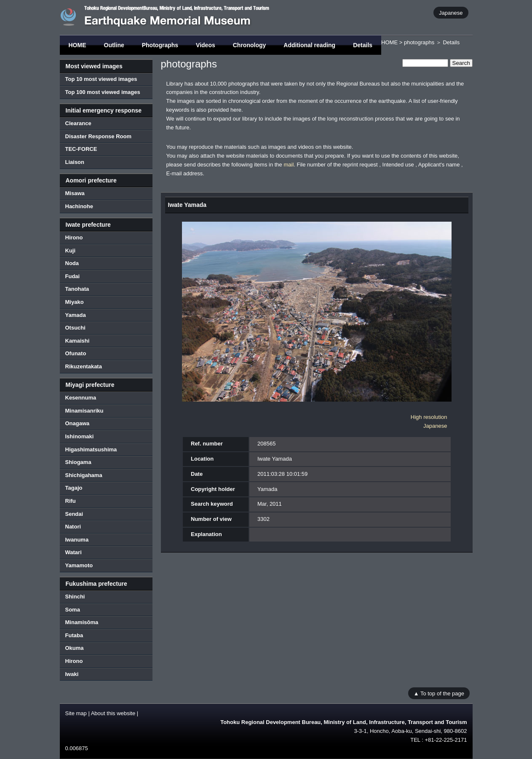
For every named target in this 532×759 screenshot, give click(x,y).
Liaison (75, 162)
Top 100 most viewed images (103, 92)
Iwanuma (77, 540)
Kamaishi (78, 341)
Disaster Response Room (99, 136)
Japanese (451, 12)
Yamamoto (79, 565)
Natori (73, 527)
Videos (206, 45)
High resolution (429, 417)
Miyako (75, 302)
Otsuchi (75, 328)
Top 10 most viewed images (101, 79)
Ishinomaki (80, 436)
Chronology (250, 45)
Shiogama (78, 462)
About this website (113, 713)
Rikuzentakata (84, 366)
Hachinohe (79, 206)
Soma (73, 610)
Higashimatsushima (91, 449)
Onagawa (78, 423)
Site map (76, 713)
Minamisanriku (84, 411)
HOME (78, 45)
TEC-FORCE (81, 149)
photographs (419, 42)
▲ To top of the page (439, 693)
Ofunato (76, 353)
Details (363, 45)
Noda (72, 263)
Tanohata (77, 289)
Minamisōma (82, 622)
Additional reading (309, 45)
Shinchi (75, 597)
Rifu (71, 501)
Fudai (73, 276)
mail (289, 165)
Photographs (160, 45)
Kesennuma (81, 398)
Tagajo (74, 488)
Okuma (75, 648)
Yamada (76, 315)
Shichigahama (84, 475)
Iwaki (72, 674)
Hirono (74, 237)
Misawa (75, 193)
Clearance (78, 123)
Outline (114, 45)
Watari (74, 552)
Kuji (71, 251)
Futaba (74, 635)
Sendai (74, 514)
